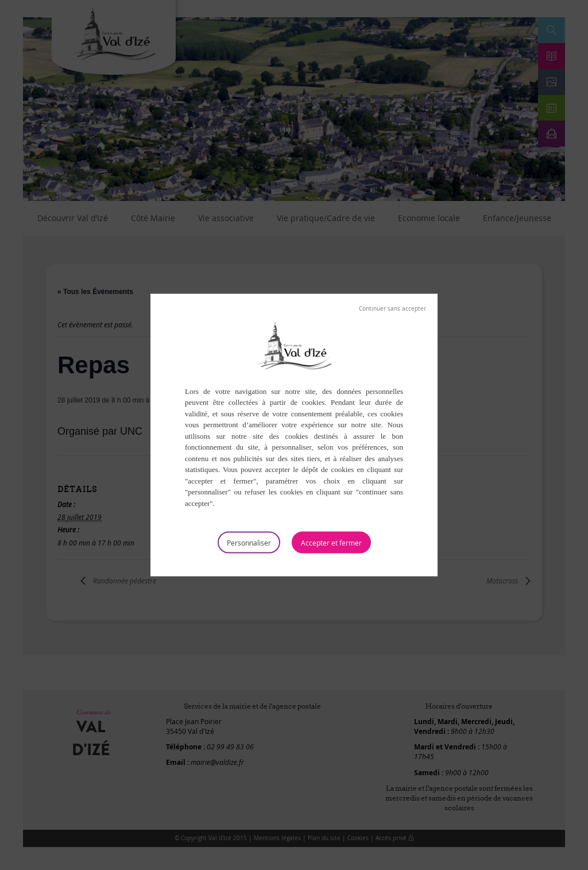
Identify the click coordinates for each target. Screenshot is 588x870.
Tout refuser (392, 308)
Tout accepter (331, 543)
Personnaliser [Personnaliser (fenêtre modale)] (249, 543)
